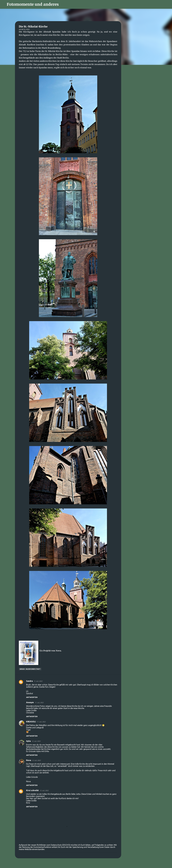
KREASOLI (31, 722)
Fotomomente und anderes (33, 4)
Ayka (28, 741)
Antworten (32, 697)
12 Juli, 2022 (36, 741)
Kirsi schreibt (32, 790)
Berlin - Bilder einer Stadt (30, 669)
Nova (29, 760)
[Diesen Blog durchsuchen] (157, 4)
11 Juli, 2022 (38, 681)
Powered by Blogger (86, 865)
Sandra (29, 681)
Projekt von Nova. (52, 651)
